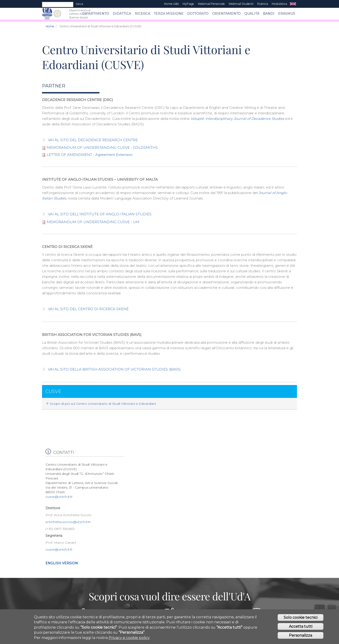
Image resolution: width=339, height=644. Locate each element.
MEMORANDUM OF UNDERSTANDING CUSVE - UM (93, 222)
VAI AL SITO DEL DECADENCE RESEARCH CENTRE (93, 140)
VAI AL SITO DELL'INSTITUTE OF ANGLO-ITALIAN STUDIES (100, 214)
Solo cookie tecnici (301, 620)
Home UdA (171, 4)
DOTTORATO (198, 14)
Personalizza (301, 637)
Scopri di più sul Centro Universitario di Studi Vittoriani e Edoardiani (101, 404)
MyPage (188, 4)
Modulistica (279, 4)
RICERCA (143, 14)
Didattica (122, 14)
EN (293, 4)
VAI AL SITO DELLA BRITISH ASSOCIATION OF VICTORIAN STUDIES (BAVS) (114, 369)
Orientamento (226, 14)
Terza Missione (169, 14)
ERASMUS (287, 14)
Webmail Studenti (241, 4)
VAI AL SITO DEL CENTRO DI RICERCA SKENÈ (88, 309)
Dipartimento (96, 14)
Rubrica (263, 4)
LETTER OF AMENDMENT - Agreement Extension (90, 155)
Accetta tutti (301, 629)
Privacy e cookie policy (129, 640)
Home (50, 26)
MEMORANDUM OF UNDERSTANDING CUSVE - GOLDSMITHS (102, 148)
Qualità (252, 14)
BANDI (269, 14)
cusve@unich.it (59, 497)
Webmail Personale (211, 4)
